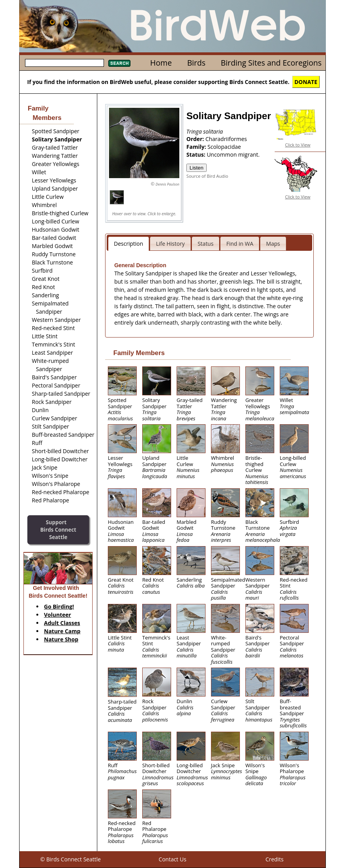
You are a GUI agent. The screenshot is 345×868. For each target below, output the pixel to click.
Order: (196, 139)
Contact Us (172, 859)
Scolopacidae (224, 147)
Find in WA (240, 244)
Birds (196, 63)
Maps (273, 244)
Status (206, 244)
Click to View (298, 145)
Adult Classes (62, 623)
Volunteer (58, 615)
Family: (197, 147)
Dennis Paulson (167, 184)
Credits (274, 859)
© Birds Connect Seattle (71, 859)
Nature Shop (61, 639)
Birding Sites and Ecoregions (271, 63)
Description (129, 244)
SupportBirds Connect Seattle (58, 530)
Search (119, 63)
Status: (197, 154)
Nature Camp (62, 631)
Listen (197, 168)
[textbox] (64, 63)
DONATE (306, 82)
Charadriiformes (226, 139)
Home (161, 63)
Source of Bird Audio (207, 176)
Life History (170, 244)
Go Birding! (59, 606)
